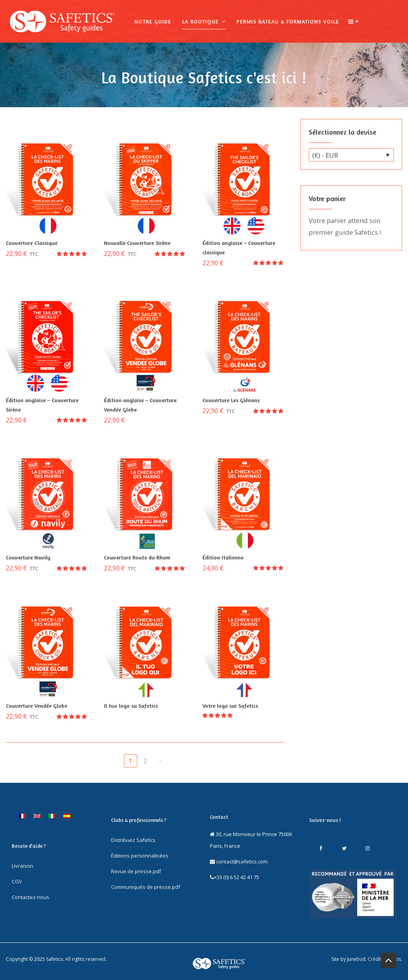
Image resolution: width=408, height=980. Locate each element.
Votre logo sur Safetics (230, 706)
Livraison (22, 866)
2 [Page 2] (145, 761)
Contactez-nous (30, 897)
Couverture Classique (32, 243)
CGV (17, 881)
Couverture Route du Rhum (137, 557)
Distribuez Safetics (133, 840)
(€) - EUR (325, 155)
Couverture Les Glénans (231, 400)
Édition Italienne (223, 557)
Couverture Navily (28, 557)
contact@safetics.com (239, 861)
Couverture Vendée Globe (37, 706)
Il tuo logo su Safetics (131, 706)
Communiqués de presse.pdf (146, 887)
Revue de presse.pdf (136, 871)
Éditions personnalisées (140, 856)
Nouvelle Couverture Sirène (137, 243)
